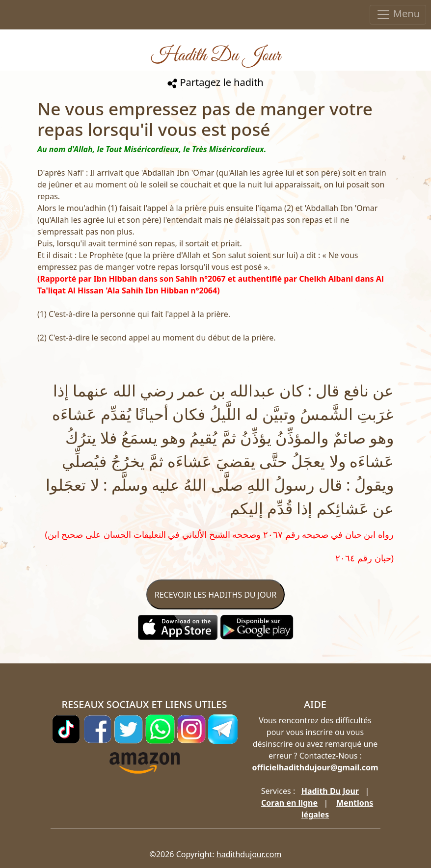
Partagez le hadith (215, 82)
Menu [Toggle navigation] (398, 14)
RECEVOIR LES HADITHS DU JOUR (215, 595)
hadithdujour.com (249, 854)
